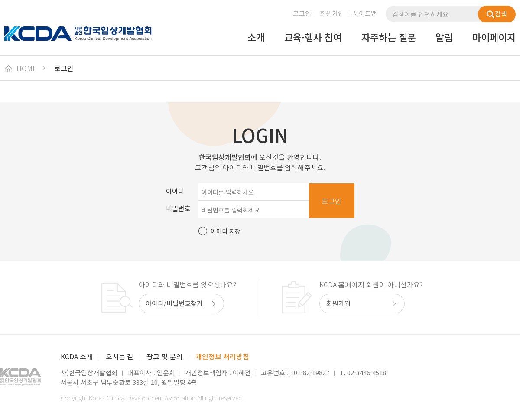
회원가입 (332, 13)
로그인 (302, 13)
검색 (497, 14)
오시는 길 (120, 356)
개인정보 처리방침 (222, 356)
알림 (444, 38)
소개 (256, 38)
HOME (21, 68)
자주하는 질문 (389, 38)
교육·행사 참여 (313, 38)
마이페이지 (494, 38)
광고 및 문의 (164, 356)
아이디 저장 (226, 231)
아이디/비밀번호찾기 (174, 303)
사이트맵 (365, 13)
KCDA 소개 (77, 356)
